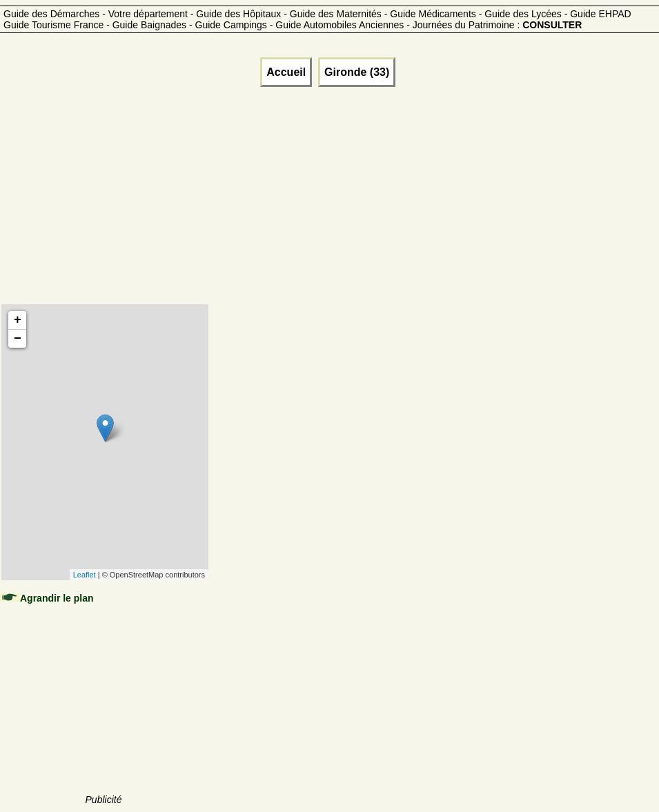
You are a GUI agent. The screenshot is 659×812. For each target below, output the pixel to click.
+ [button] (18, 320)
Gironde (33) (357, 72)
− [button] (18, 339)
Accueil (286, 72)
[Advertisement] (104, 212)
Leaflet (85, 575)
